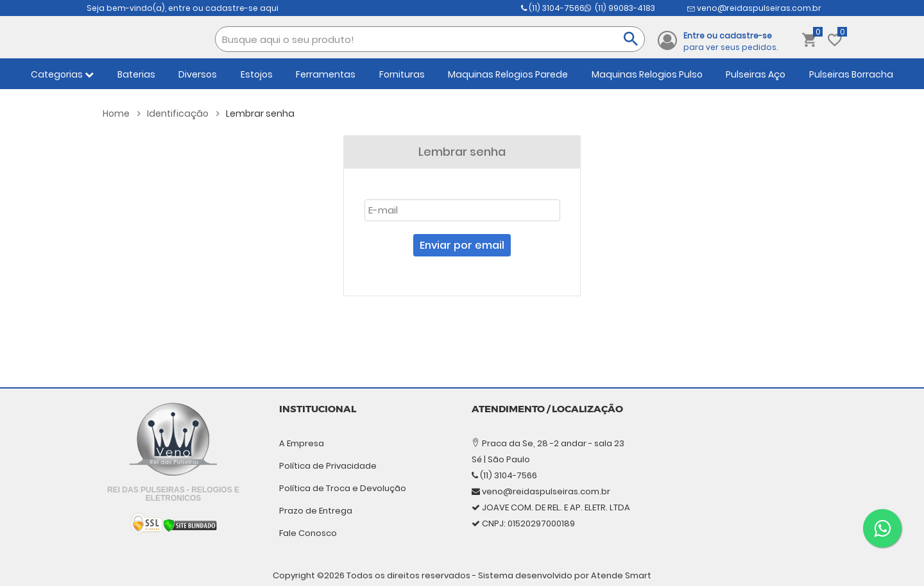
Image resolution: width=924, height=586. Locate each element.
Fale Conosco (308, 533)
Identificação (183, 113)
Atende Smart (621, 564)
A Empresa (302, 443)
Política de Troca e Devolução (343, 488)
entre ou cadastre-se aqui (223, 8)
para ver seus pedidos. (731, 41)
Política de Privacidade (328, 466)
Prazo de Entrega (316, 511)
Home (122, 113)
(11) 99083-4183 (740, 8)
